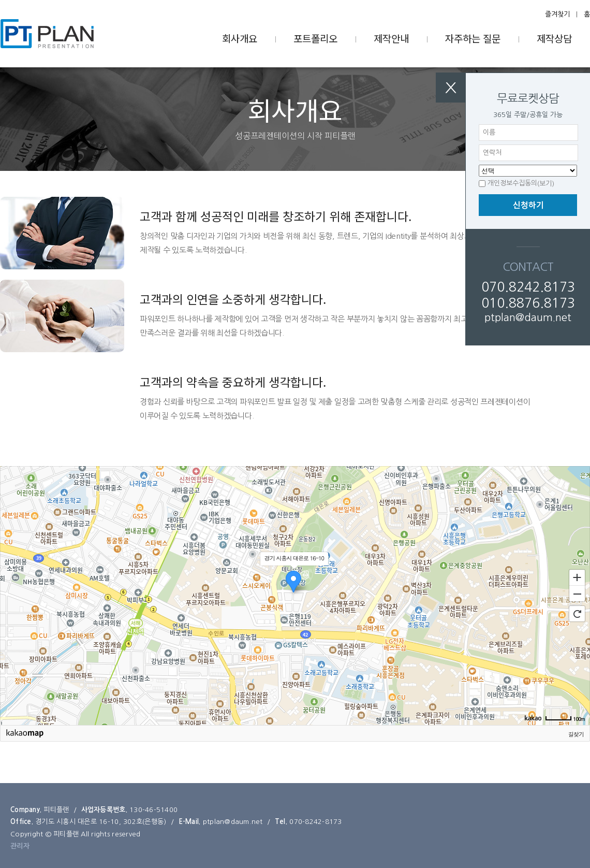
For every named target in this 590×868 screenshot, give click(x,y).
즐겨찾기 (557, 14)
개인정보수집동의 (512, 183)
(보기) (546, 184)
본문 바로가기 (0, 0)
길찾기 (576, 734)
